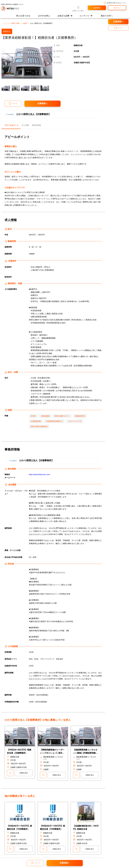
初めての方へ (107, 16)
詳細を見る (24, 773)
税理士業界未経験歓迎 (39, 426)
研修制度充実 (80, 416)
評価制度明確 (36, 421)
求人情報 (25, 125)
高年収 (33, 416)
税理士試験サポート (62, 416)
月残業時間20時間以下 (54, 421)
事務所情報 (36, 125)
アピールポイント (12, 125)
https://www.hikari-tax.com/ (40, 474)
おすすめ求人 (44, 16)
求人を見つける (23, 16)
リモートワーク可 (75, 421)
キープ (13, 104)
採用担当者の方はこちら (115, 3)
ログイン (117, 8)
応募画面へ (43, 103)
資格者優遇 (45, 416)
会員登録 (97, 8)
